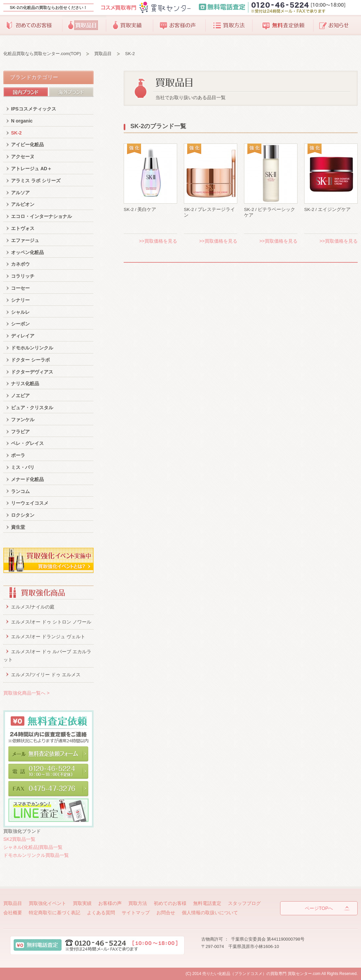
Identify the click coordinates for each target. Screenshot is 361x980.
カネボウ (20, 264)
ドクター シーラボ (30, 360)
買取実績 (130, 25)
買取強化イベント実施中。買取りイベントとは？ (48, 561)
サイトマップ (136, 913)
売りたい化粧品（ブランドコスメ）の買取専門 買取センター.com (261, 974)
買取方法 (229, 25)
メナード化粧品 (27, 479)
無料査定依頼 (283, 25)
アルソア (20, 193)
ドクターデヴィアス (32, 372)
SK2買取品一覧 (19, 839)
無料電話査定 (277, 8)
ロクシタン (23, 515)
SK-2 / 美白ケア (140, 209)
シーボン (20, 324)
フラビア (20, 432)
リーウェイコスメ (30, 503)
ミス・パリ (23, 467)
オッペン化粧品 (27, 252)
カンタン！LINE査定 (48, 810)
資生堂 (18, 527)
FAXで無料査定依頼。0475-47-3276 (48, 790)
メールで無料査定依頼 (48, 755)
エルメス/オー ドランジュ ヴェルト (48, 637)
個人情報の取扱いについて (210, 913)
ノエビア (20, 396)
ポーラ (18, 455)
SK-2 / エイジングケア (327, 209)
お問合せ (166, 913)
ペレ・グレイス (27, 443)
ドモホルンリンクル (32, 348)
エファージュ (25, 240)
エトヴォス (23, 228)
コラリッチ (23, 276)
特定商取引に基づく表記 (54, 913)
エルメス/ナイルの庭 (33, 607)
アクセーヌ (23, 157)
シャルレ (20, 312)
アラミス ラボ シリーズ (36, 181)
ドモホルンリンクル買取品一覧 (36, 855)
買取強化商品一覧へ (26, 693)
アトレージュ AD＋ (31, 169)
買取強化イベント (47, 903)
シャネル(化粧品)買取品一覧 (33, 847)
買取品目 (84, 25)
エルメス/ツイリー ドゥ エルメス (46, 675)
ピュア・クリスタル (32, 408)
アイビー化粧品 (27, 145)
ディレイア (23, 336)
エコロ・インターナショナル (41, 216)
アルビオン (23, 204)
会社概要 (13, 913)
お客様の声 (179, 25)
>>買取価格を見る (158, 241)
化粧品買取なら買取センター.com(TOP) (42, 54)
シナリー (20, 300)
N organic (22, 121)
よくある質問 (101, 913)
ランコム (20, 491)
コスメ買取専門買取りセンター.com (145, 8)
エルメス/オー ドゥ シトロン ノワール (51, 622)
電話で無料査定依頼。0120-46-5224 (48, 772)
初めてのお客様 (33, 25)
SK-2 (16, 133)
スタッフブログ (336, 25)
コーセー (20, 288)
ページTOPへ (319, 908)
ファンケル (23, 420)
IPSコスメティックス (34, 109)
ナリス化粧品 (25, 384)
